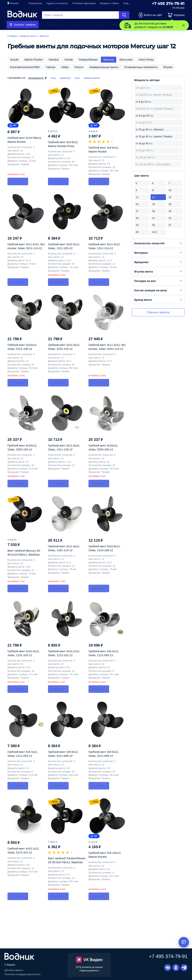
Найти (124, 15)
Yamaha (54, 60)
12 (153, 197)
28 (137, 232)
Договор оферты (14, 970)
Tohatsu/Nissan (88, 60)
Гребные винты (56, 25)
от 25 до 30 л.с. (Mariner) (150, 129)
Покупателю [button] (35, 3)
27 (170, 225)
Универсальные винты (104, 67)
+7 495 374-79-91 (168, 4)
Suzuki (14, 60)
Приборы (99, 25)
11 (137, 197)
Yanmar (51, 67)
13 (170, 197)
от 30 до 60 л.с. (144, 143)
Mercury (109, 60)
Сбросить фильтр (158, 312)
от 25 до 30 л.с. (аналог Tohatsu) (154, 136)
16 (170, 204)
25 (153, 225)
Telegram (184, 968)
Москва (14, 3)
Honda (69, 60)
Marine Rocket (33, 60)
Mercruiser (126, 60)
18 (153, 211)
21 (153, 218)
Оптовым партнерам (84, 3)
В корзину (18, 181)
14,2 (154, 232)
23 (137, 225)
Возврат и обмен (110, 3)
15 (153, 204)
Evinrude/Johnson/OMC (25, 67)
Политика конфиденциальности (22, 974)
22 (170, 218)
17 (137, 211)
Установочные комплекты (141, 67)
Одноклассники (176, 968)
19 (170, 211)
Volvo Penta (146, 60)
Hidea (65, 67)
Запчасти (79, 25)
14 (137, 204)
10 (170, 190)
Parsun (79, 67)
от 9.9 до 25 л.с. (145, 116)
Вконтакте (168, 968)
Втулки (168, 67)
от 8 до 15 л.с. (144, 102)
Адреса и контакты (57, 3)
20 (137, 218)
